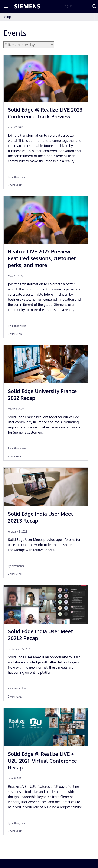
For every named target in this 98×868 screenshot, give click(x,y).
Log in (68, 6)
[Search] (94, 6)
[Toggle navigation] (90, 17)
